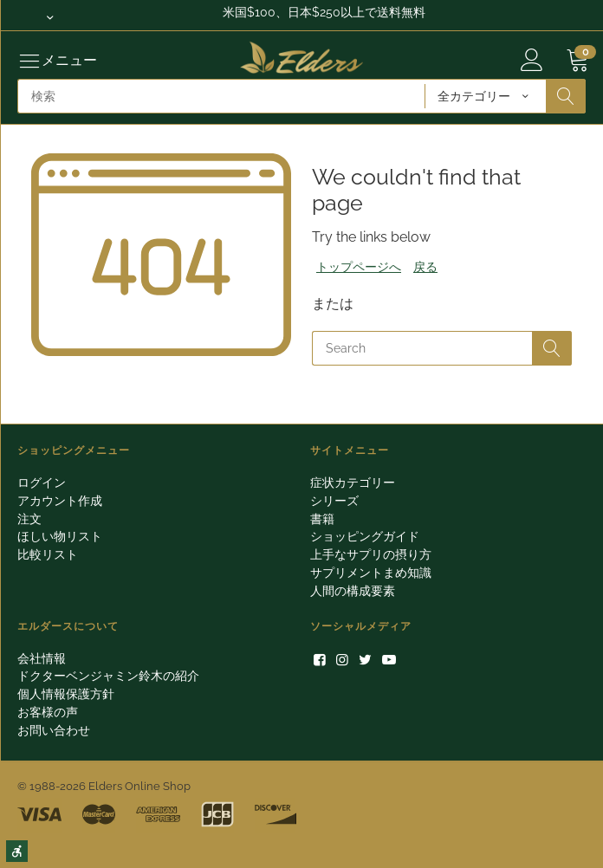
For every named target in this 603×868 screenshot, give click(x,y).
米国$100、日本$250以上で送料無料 (324, 12)
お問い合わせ (54, 730)
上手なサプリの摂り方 (371, 554)
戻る (425, 267)
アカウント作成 (60, 501)
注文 (29, 519)
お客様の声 (48, 712)
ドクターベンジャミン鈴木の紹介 (108, 676)
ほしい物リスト (60, 536)
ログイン (42, 483)
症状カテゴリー (353, 483)
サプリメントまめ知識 (371, 573)
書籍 (322, 519)
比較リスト (48, 554)
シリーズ (334, 501)
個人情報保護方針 (66, 694)
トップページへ (359, 267)
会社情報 (42, 658)
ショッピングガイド (365, 536)
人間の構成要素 (353, 591)
